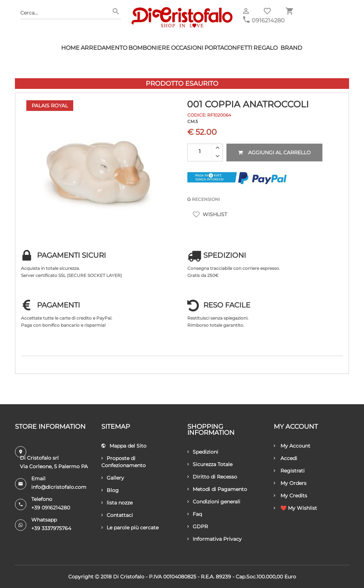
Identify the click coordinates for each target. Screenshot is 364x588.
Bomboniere (149, 48)
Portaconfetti (228, 48)
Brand (291, 48)
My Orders (290, 483)
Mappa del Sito (124, 446)
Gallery (113, 478)
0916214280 (268, 20)
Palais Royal (50, 106)
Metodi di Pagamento (217, 489)
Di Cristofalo (129, 577)
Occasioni (187, 48)
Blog (110, 490)
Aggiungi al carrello (274, 153)
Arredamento (104, 48)
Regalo (266, 48)
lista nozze (117, 503)
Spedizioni (203, 452)
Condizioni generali (214, 502)
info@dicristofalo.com (59, 487)
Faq (195, 514)
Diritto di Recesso (212, 477)
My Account (292, 446)
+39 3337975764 (51, 528)
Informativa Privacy (215, 539)
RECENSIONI (204, 199)
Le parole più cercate (130, 528)
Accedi (285, 458)
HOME (70, 48)
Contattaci (117, 515)
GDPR (198, 526)
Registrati (289, 471)
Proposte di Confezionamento (124, 462)
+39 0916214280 (51, 508)
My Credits (290, 496)
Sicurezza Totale (210, 464)
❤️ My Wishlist (295, 508)
